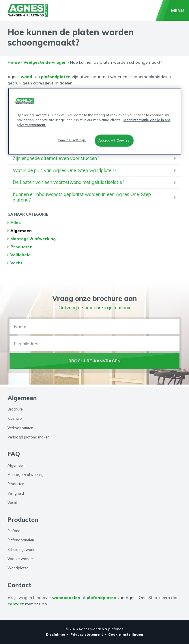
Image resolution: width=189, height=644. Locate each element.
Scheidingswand (21, 549)
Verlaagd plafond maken (28, 437)
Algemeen (21, 233)
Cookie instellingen (126, 634)
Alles (16, 225)
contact (16, 604)
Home (14, 65)
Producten (21, 249)
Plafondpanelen (21, 540)
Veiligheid (20, 257)
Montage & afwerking (33, 241)
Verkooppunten (20, 428)
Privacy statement (87, 634)
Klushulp (15, 419)
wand (26, 79)
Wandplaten (18, 568)
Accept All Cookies (114, 140)
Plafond (14, 531)
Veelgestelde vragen (45, 65)
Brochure (15, 409)
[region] (95, 122)
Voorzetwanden (21, 559)
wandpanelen (66, 598)
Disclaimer (56, 634)
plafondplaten (56, 79)
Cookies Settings (72, 140)
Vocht (16, 265)
